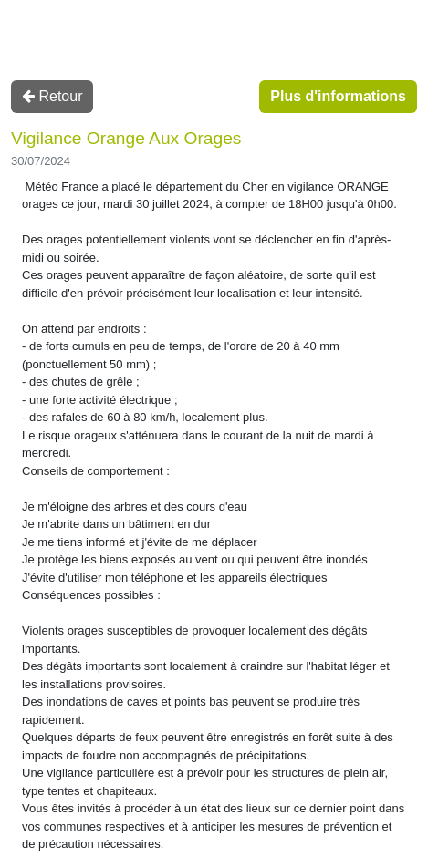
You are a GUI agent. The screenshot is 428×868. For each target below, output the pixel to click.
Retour (52, 96)
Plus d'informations (338, 96)
